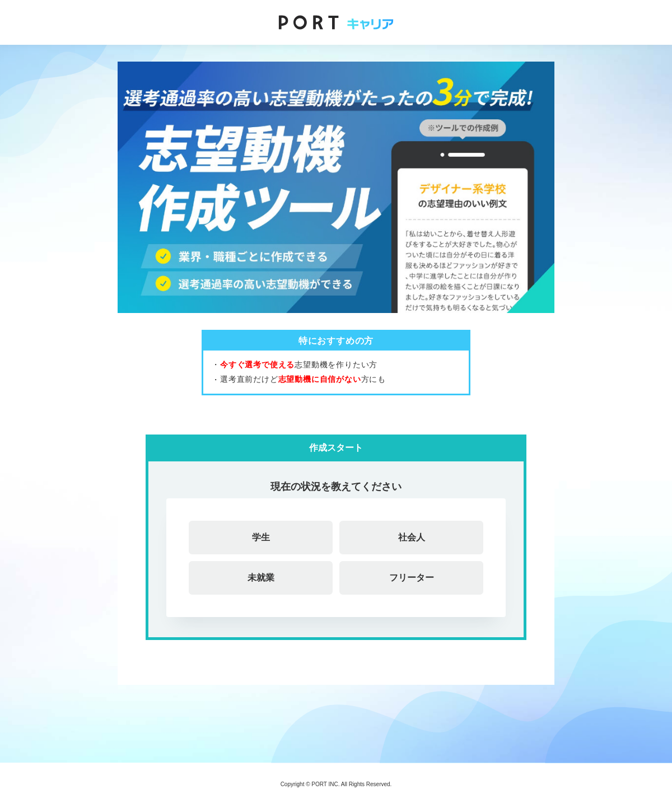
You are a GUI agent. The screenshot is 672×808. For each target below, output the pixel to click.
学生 (261, 537)
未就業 (261, 578)
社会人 (412, 537)
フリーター (412, 578)
